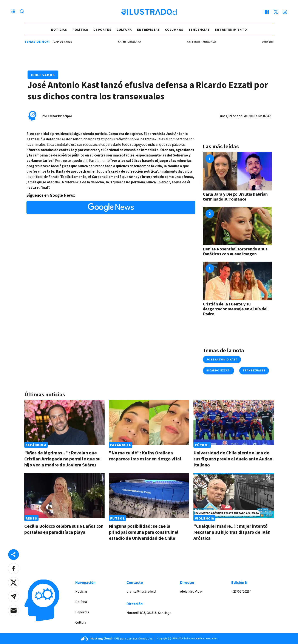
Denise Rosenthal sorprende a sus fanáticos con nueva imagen (235, 251)
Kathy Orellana (134, 42)
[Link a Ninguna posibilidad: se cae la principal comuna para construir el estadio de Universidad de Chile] (149, 496)
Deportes (102, 30)
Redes (31, 518)
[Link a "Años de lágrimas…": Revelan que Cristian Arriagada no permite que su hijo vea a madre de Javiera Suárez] (64, 422)
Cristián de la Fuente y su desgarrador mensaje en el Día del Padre (235, 309)
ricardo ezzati (219, 370)
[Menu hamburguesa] (13, 12)
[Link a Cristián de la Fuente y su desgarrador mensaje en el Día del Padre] (237, 281)
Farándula (36, 445)
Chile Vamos (43, 75)
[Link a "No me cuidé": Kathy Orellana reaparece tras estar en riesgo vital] (149, 422)
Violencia (205, 518)
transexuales (254, 370)
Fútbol (202, 445)
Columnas (174, 30)
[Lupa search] (22, 12)
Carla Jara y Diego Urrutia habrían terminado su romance (235, 196)
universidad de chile (60, 42)
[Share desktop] (14, 555)
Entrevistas (148, 30)
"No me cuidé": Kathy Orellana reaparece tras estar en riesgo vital (145, 456)
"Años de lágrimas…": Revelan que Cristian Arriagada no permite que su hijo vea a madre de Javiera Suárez (62, 459)
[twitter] (276, 12)
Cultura (124, 30)
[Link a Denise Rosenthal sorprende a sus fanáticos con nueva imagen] (237, 226)
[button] (14, 569)
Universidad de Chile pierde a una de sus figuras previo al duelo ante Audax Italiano (233, 459)
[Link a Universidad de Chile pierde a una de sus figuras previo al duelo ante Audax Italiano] (234, 422)
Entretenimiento (231, 30)
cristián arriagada (206, 42)
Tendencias (199, 30)
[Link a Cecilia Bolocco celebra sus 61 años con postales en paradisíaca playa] (64, 496)
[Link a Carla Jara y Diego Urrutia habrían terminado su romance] (237, 171)
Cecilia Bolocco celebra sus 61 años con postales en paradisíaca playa (64, 529)
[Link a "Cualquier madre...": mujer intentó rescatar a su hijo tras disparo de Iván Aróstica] (234, 496)
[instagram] (285, 12)
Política (80, 30)
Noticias (59, 30)
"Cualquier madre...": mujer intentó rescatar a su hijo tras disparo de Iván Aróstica (232, 532)
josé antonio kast (222, 360)
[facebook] (267, 12)
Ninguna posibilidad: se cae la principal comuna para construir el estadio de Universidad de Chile (144, 532)
